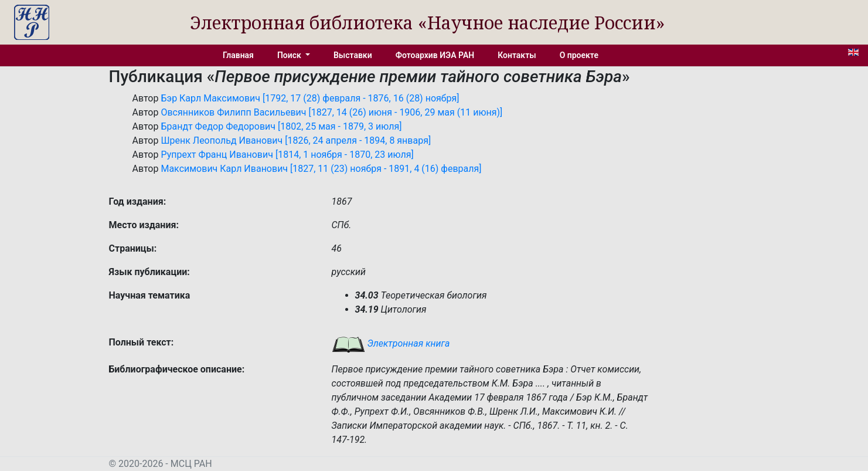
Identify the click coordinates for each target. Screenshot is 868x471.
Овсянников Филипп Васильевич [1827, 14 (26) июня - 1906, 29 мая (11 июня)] (331, 112)
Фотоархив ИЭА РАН (435, 55)
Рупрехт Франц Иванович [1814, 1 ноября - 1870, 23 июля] (287, 155)
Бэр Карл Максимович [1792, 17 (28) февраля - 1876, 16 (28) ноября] (310, 98)
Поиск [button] (290, 55)
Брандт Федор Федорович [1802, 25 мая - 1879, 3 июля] (281, 126)
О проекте (579, 55)
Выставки (353, 55)
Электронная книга (391, 343)
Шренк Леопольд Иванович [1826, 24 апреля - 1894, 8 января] (296, 140)
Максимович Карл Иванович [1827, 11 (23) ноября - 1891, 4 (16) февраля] (321, 169)
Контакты (517, 55)
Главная (238, 55)
